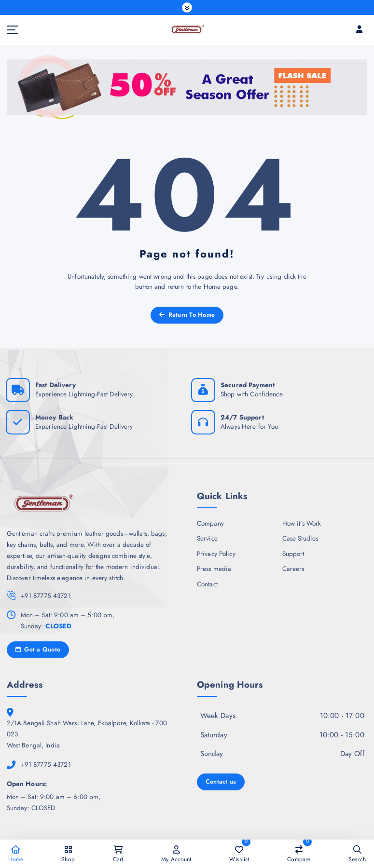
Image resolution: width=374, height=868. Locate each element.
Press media (214, 569)
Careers (293, 569)
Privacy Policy (216, 554)
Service (207, 538)
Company (210, 523)
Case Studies (300, 538)
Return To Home (187, 315)
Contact (207, 584)
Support (293, 554)
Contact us (221, 781)
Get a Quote (38, 650)
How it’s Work (302, 523)
